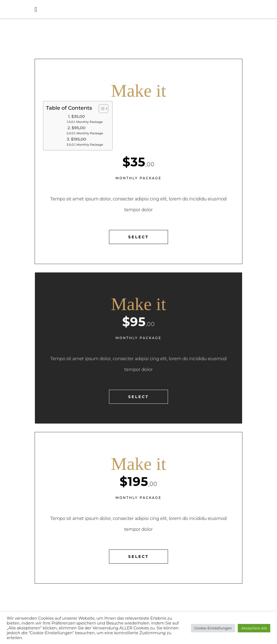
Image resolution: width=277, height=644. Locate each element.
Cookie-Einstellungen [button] (213, 628)
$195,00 (79, 139)
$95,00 (79, 128)
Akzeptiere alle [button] (254, 628)
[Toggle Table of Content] (101, 109)
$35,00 (78, 116)
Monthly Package (90, 122)
